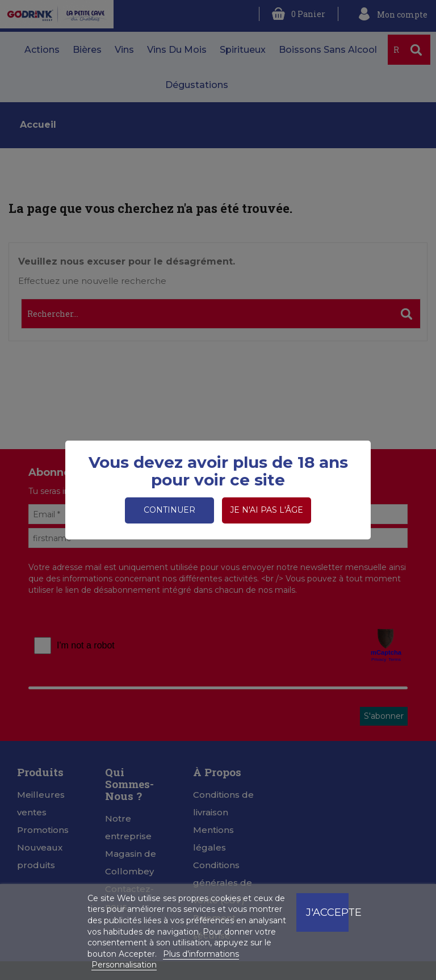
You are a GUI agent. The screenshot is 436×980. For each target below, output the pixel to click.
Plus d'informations (201, 954)
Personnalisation (124, 965)
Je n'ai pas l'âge (267, 510)
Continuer (169, 510)
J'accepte (327, 912)
